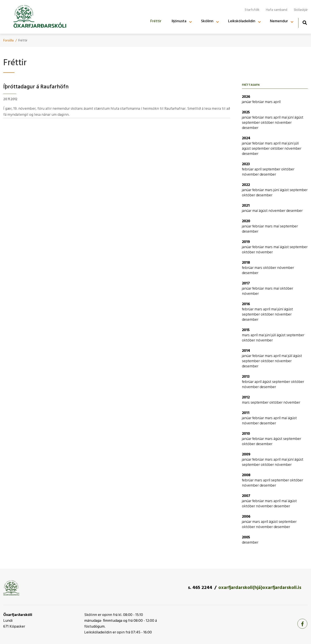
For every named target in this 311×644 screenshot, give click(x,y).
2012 (246, 397)
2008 (246, 475)
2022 (246, 185)
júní (291, 118)
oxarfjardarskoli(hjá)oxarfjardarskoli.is (260, 588)
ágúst (299, 118)
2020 (246, 221)
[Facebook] (302, 624)
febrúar (259, 102)
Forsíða (8, 41)
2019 (246, 242)
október (268, 123)
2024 (246, 138)
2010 (246, 434)
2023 (246, 164)
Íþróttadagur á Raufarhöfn (36, 87)
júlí (297, 144)
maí (285, 118)
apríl (277, 102)
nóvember (283, 123)
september (251, 123)
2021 (246, 206)
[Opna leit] (305, 23)
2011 (246, 413)
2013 (246, 377)
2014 (246, 351)
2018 (246, 263)
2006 (246, 517)
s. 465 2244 (200, 588)
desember (250, 128)
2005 (246, 537)
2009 (246, 454)
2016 (246, 304)
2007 (246, 496)
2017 (246, 283)
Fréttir (23, 41)
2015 (246, 330)
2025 (246, 112)
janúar (247, 102)
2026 (246, 97)
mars (269, 102)
